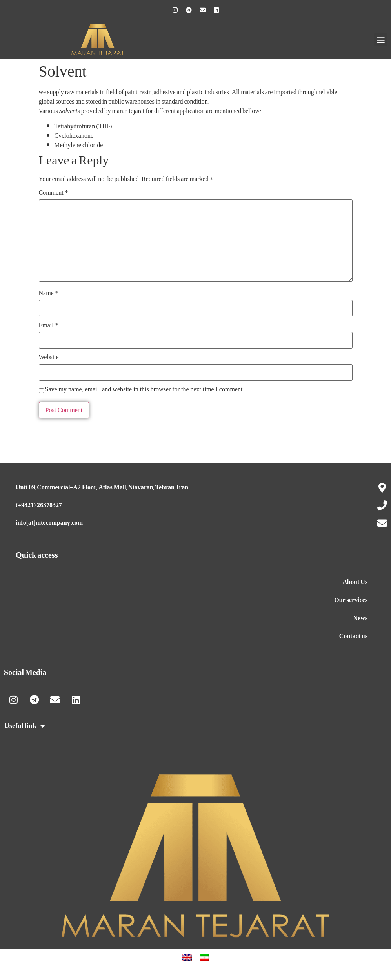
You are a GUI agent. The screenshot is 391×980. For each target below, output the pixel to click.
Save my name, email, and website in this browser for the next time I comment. (145, 389)
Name (49, 293)
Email (49, 325)
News (360, 618)
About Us (355, 582)
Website (49, 357)
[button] (381, 39)
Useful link (25, 726)
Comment (54, 193)
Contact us (353, 636)
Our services (351, 600)
